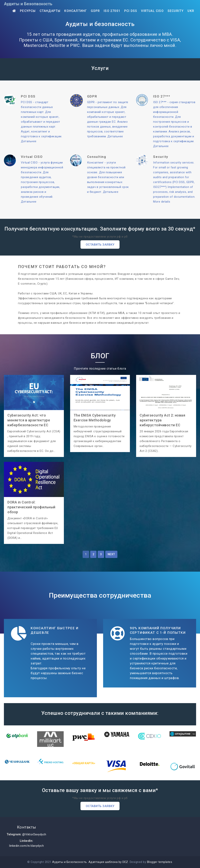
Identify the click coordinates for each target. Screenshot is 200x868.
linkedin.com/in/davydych (26, 846)
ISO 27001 (112, 11)
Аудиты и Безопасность (70, 862)
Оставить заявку (100, 245)
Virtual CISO (152, 11)
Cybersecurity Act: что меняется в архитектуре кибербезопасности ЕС (29, 420)
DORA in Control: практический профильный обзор (31, 507)
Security (176, 11)
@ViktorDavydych (34, 834)
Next (111, 554)
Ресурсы (28, 11)
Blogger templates (160, 862)
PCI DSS (131, 11)
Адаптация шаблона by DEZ (108, 862)
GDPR (95, 11)
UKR (191, 11)
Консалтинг (76, 11)
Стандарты (50, 11)
